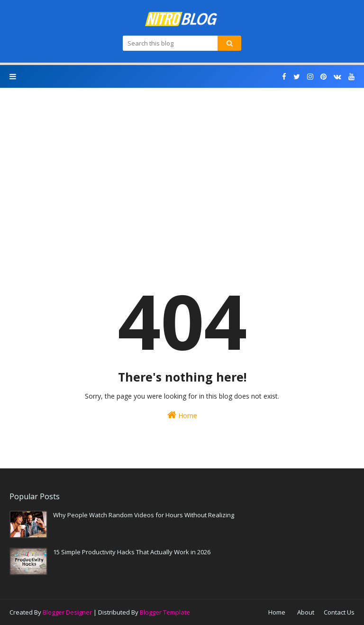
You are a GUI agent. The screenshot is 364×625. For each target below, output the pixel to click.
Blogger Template (165, 612)
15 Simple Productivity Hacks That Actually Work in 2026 (132, 552)
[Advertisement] (182, 173)
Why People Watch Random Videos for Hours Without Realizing (144, 515)
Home (182, 415)
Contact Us (339, 612)
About (306, 612)
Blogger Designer (67, 612)
